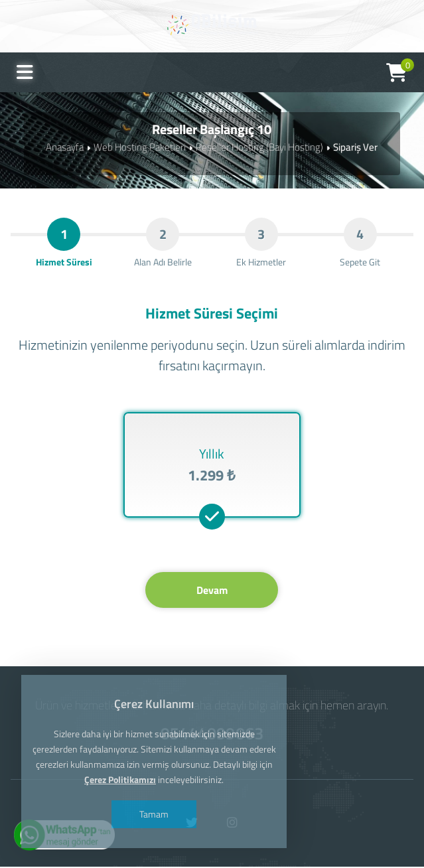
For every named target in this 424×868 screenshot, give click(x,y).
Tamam (154, 814)
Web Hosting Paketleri (140, 147)
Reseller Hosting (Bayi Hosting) (259, 147)
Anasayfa (65, 147)
